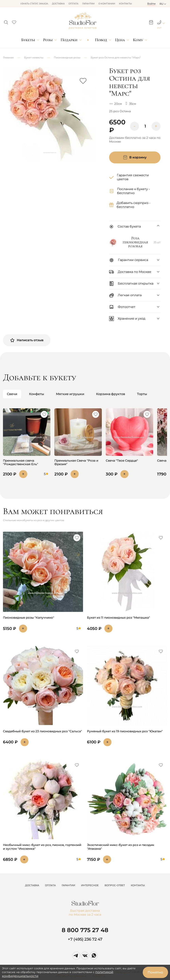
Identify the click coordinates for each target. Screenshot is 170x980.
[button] (6, 21)
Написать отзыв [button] (27, 340)
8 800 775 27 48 (85, 930)
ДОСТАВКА (32, 885)
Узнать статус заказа (34, 4)
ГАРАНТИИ (68, 885)
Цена (120, 40)
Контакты (125, 4)
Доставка (58, 4)
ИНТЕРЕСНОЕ (90, 885)
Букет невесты (34, 57)
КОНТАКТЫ (138, 885)
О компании (107, 4)
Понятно (155, 972)
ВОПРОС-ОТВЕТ (115, 885)
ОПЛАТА (50, 885)
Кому (138, 40)
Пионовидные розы (67, 57)
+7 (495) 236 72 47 (85, 939)
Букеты (28, 40)
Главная (8, 57)
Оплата (73, 4)
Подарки (69, 40)
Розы (48, 40)
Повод (101, 40)
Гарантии (88, 4)
